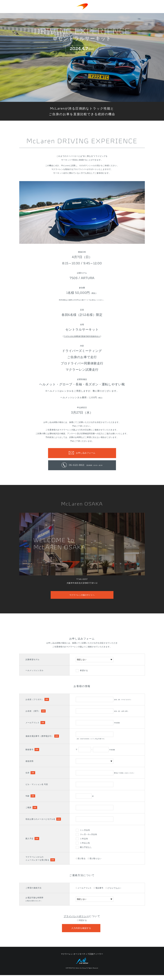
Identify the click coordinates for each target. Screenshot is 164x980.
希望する (84, 674)
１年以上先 (85, 846)
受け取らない (95, 862)
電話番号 (98, 891)
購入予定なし (86, 850)
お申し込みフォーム (86, 453)
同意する (82, 924)
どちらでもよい (113, 891)
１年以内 (84, 842)
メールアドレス (84, 891)
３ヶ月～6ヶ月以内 (88, 838)
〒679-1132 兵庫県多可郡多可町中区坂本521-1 (82, 336)
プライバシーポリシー (76, 920)
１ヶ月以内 (85, 833)
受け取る (81, 862)
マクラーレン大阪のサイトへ (82, 598)
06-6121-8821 (86, 466)
